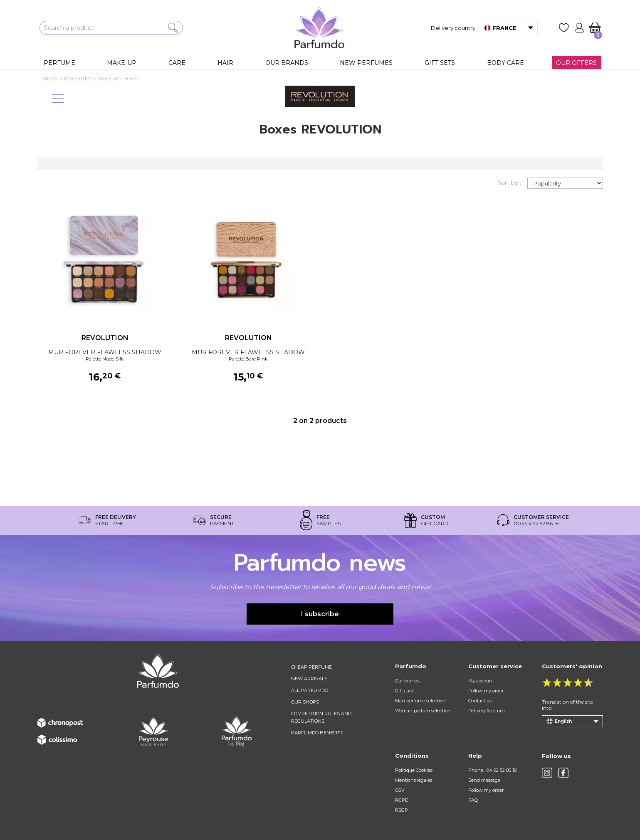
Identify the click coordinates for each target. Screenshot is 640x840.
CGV (400, 790)
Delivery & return (487, 711)
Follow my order (486, 691)
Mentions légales (414, 780)
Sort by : (509, 183)
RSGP (402, 810)
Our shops (305, 702)
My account (481, 681)
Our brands (407, 681)
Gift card (404, 691)
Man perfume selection (420, 701)
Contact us (480, 701)
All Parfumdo (310, 690)
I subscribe (320, 614)
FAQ (473, 800)
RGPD (402, 800)
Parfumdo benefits (317, 733)
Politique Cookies (414, 770)
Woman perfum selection (423, 711)
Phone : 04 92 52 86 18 (492, 770)
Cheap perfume (311, 667)
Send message (484, 780)
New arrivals (309, 679)
